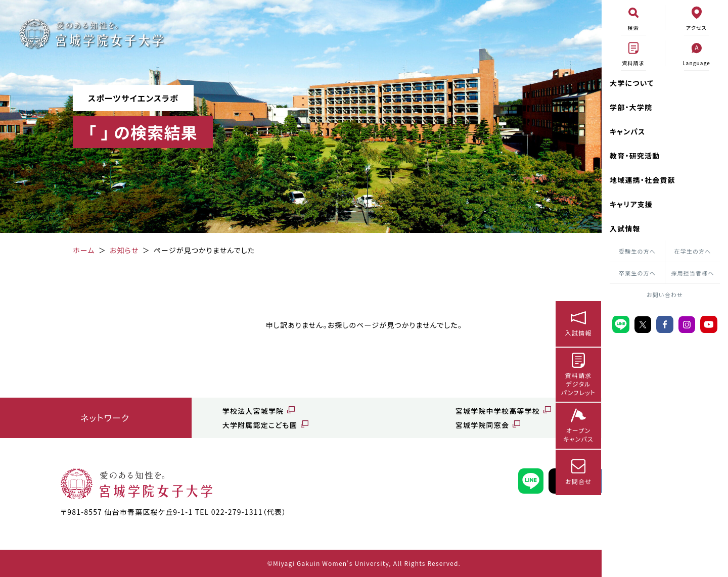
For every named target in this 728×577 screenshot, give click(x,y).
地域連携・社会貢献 (643, 180)
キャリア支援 (631, 204)
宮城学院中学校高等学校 (423, 411)
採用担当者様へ (693, 273)
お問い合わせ (665, 295)
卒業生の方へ (637, 273)
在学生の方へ (693, 251)
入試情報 (625, 228)
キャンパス (628, 131)
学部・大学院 (631, 107)
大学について (632, 83)
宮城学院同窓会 (408, 425)
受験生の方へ (637, 251)
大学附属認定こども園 (215, 425)
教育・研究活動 (635, 156)
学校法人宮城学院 (209, 411)
